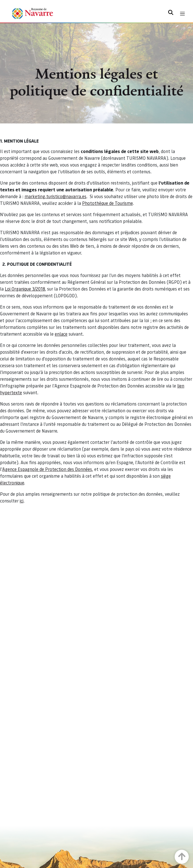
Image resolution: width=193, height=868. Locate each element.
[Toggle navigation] (182, 14)
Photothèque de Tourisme (107, 203)
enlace (61, 334)
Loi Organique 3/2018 (25, 289)
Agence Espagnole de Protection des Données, (48, 469)
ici (22, 501)
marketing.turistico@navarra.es (55, 196)
